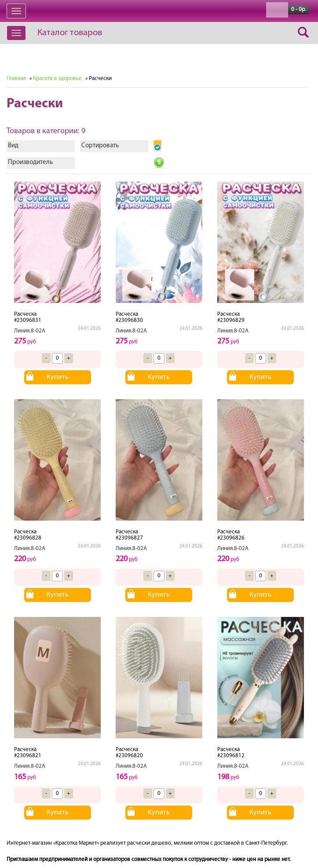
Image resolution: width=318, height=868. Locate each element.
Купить (58, 377)
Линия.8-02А (30, 331)
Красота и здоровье (57, 78)
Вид (13, 146)
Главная (16, 78)
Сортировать (100, 146)
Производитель (30, 162)
